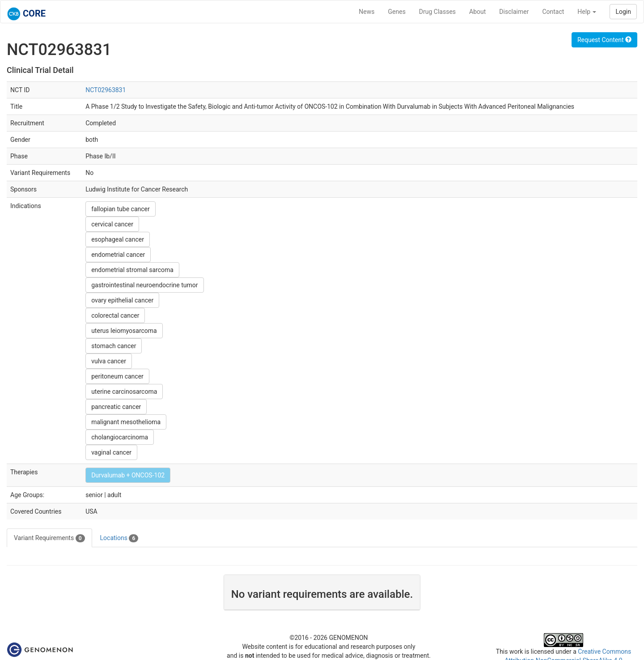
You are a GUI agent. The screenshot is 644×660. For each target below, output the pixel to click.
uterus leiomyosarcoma (124, 331)
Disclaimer (514, 12)
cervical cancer (112, 224)
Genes (397, 12)
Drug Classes (437, 12)
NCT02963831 (106, 90)
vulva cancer (109, 361)
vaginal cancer (111, 452)
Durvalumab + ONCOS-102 (128, 475)
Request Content (604, 40)
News (366, 12)
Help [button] (587, 12)
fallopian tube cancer (121, 209)
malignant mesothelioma (126, 422)
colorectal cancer (115, 315)
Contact (553, 12)
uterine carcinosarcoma (124, 392)
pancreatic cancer (116, 407)
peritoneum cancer (117, 376)
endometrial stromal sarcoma (132, 270)
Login (623, 12)
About (477, 12)
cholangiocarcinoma (120, 437)
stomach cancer (114, 346)
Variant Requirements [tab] (49, 538)
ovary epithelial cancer (122, 300)
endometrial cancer (118, 255)
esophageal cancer (118, 239)
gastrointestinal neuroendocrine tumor (144, 285)
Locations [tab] (119, 538)
